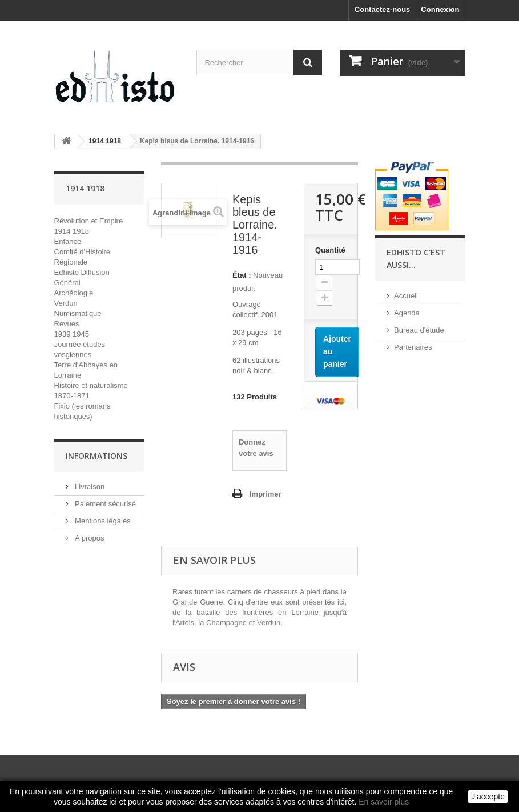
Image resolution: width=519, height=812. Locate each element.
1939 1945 (72, 334)
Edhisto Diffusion (82, 272)
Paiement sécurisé (105, 504)
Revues (67, 324)
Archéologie (74, 293)
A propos (89, 538)
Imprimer (265, 494)
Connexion (440, 9)
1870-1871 (72, 396)
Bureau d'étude (419, 330)
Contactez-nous (383, 9)
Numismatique (78, 313)
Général (67, 283)
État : (242, 275)
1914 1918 (72, 231)
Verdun (66, 303)
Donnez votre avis (256, 448)
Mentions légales (102, 521)
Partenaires (413, 347)
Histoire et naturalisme (91, 385)
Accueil (406, 296)
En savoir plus (384, 802)
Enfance (68, 241)
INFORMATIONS (96, 456)
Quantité (330, 250)
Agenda (407, 313)
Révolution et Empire (89, 221)
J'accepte (488, 797)
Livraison (89, 487)
